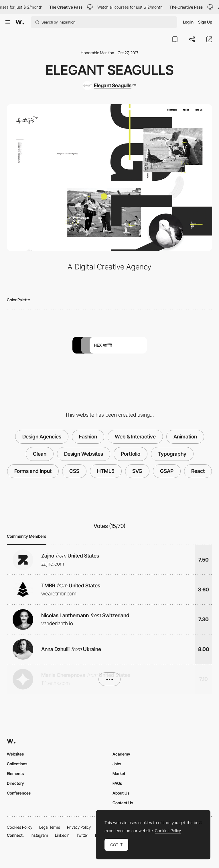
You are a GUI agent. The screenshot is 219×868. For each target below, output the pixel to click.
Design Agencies (42, 437)
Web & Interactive (135, 437)
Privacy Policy (79, 827)
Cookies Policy (20, 827)
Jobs (117, 764)
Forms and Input (33, 471)
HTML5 (106, 471)
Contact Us (123, 803)
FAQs (117, 783)
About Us (121, 793)
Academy (121, 754)
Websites (15, 754)
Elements (15, 773)
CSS (74, 471)
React (198, 471)
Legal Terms (50, 827)
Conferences (19, 793)
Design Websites (84, 454)
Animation (185, 437)
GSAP (167, 471)
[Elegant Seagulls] (109, 86)
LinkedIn (62, 835)
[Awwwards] (20, 22)
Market (119, 773)
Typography (172, 454)
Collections (17, 764)
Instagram (39, 835)
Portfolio (131, 454)
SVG (137, 471)
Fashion (88, 437)
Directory (15, 783)
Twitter (82, 835)
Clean (40, 454)
